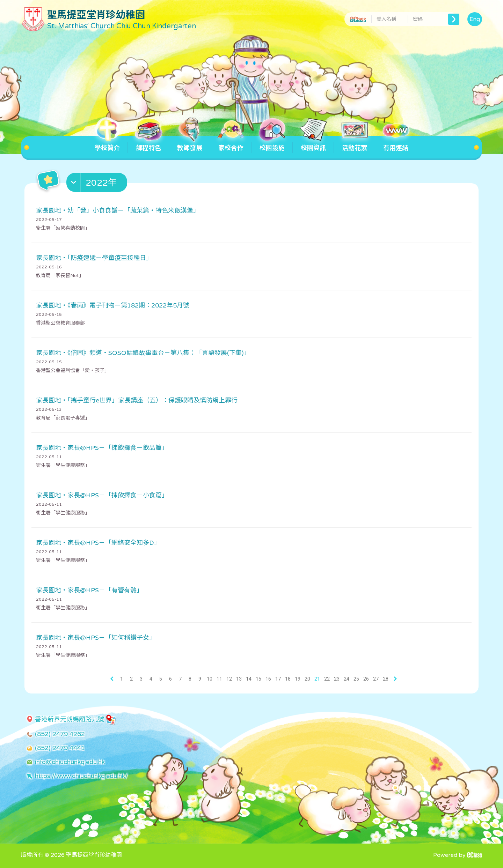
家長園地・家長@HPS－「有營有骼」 (89, 590)
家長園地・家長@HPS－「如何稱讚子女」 (96, 638)
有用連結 (396, 144)
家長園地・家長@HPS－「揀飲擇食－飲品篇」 (102, 448)
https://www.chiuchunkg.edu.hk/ (81, 776)
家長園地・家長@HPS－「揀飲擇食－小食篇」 (102, 495)
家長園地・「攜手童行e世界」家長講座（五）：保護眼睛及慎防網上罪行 (137, 400)
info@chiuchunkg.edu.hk (70, 762)
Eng (475, 19)
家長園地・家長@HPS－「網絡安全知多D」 (98, 543)
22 (327, 679)
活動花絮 (355, 144)
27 (376, 679)
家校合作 (231, 144)
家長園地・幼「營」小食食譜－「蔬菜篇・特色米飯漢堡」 (118, 210)
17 (278, 679)
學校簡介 (107, 144)
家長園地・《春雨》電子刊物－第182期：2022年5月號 (113, 305)
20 (307, 679)
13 (239, 679)
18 (288, 679)
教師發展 (190, 144)
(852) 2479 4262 (60, 734)
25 (356, 679)
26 (366, 679)
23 (337, 679)
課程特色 (148, 144)
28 (386, 679)
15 (258, 679)
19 (298, 679)
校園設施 (272, 144)
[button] (98, 184)
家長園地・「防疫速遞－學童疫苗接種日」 (94, 258)
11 (219, 679)
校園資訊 (313, 144)
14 (249, 679)
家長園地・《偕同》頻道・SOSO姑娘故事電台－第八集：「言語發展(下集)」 (143, 353)
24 (347, 679)
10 (210, 679)
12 (229, 679)
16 (268, 679)
